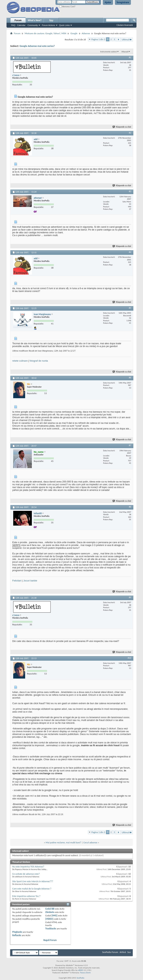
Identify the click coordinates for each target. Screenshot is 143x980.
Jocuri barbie (30, 581)
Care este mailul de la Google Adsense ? (32, 889)
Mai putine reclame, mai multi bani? (63, 842)
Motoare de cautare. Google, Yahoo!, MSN (45, 33)
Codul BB (50, 909)
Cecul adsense (90, 842)
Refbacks (17, 935)
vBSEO (81, 970)
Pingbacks (17, 932)
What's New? (35, 20)
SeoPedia (81, 978)
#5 (130, 308)
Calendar (21, 25)
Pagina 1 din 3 (98, 39)
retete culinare (20, 361)
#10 (129, 658)
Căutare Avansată (125, 25)
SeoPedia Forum (110, 952)
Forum (18, 20)
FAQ (13, 25)
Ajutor (108, 2)
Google (74, 33)
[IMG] (55, 915)
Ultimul (127, 40)
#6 (130, 378)
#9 (130, 597)
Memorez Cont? (67, 7)
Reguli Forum (50, 940)
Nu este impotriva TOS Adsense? (28, 867)
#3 (130, 191)
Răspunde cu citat (122, 127)
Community (33, 25)
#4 (130, 252)
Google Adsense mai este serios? (37, 46)
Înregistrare (123, 2)
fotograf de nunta (39, 361)
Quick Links (65, 25)
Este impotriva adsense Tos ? (26, 896)
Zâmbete (50, 912)
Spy (51, 20)
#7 (130, 445)
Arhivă (123, 952)
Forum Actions (48, 25)
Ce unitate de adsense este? (26, 874)
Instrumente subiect (109, 52)
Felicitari (17, 581)
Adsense (86, 33)
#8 (130, 507)
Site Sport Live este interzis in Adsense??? (33, 881)
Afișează (125, 52)
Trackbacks (51, 929)
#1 (130, 58)
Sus (129, 952)
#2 (130, 133)
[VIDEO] (49, 919)
